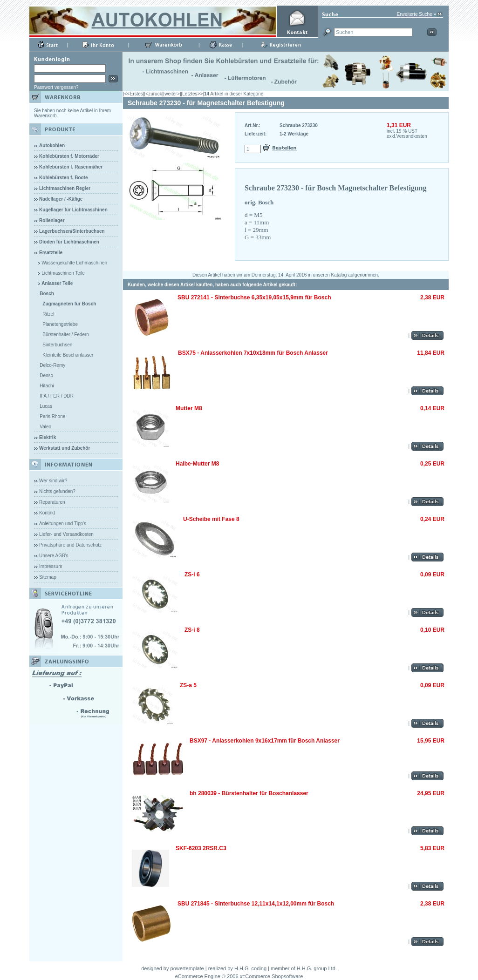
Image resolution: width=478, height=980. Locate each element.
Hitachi (47, 386)
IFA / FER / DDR (57, 396)
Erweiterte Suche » (417, 14)
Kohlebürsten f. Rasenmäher (71, 167)
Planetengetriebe (60, 324)
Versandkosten (412, 136)
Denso (46, 375)
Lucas (46, 406)
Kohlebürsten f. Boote (63, 178)
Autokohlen (52, 145)
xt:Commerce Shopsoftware (272, 976)
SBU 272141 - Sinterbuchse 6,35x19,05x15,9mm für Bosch (254, 297)
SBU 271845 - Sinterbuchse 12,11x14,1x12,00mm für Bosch (256, 904)
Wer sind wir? (53, 481)
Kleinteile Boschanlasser (68, 355)
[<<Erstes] (134, 94)
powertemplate (187, 968)
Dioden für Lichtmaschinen (69, 242)
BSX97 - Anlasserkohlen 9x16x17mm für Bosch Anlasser (265, 741)
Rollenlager (52, 220)
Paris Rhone (52, 416)
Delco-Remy (52, 365)
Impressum (51, 566)
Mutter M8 (189, 408)
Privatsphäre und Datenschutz (70, 545)
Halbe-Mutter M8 (197, 464)
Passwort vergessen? (56, 87)
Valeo (45, 427)
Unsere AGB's (54, 556)
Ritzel (48, 314)
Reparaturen (52, 502)
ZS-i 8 (192, 630)
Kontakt (47, 513)
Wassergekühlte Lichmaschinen (74, 263)
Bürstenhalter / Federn (66, 335)
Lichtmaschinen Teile (63, 273)
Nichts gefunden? (57, 491)
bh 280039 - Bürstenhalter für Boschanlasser (249, 793)
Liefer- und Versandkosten (66, 534)
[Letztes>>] (193, 94)
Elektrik (48, 437)
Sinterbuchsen (57, 345)
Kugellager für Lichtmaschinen (73, 210)
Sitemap (48, 577)
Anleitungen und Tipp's (63, 524)
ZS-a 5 (188, 685)
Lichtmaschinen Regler (65, 188)
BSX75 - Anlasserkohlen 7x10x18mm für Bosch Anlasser (253, 353)
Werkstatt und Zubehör (65, 448)
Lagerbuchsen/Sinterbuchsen (72, 231)
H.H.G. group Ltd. (317, 968)
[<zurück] (154, 94)
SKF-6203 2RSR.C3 (201, 848)
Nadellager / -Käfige (61, 199)
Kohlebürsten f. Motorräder (69, 156)
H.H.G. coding (250, 968)
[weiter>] (172, 94)
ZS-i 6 (192, 574)
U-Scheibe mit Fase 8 (211, 519)
